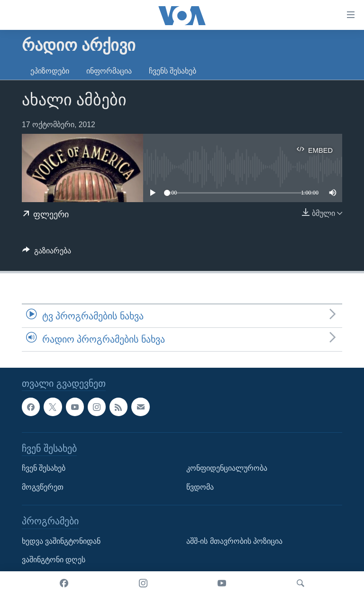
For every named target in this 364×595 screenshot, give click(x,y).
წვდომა (200, 487)
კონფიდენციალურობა (227, 468)
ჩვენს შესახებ (173, 71)
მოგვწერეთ (43, 487)
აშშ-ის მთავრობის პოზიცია (234, 541)
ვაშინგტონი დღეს (54, 560)
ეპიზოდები (50, 71)
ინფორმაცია (109, 71)
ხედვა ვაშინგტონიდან (61, 541)
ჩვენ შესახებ (44, 468)
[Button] (47, 253)
